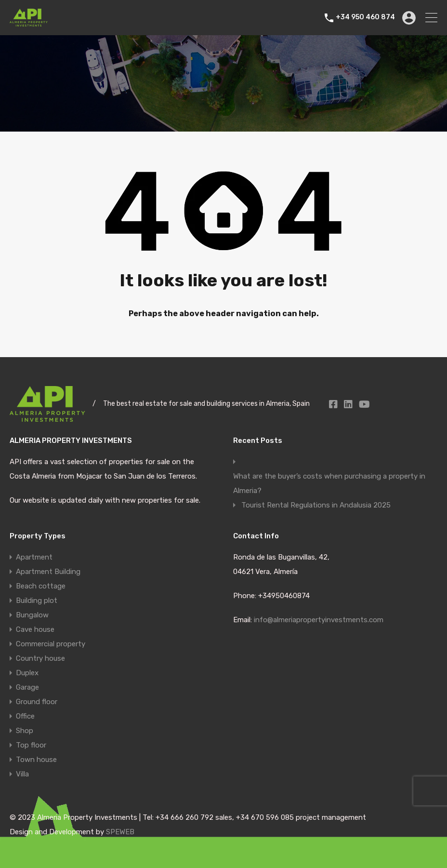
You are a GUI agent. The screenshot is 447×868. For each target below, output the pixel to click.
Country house (40, 658)
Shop (25, 731)
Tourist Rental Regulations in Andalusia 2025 (316, 505)
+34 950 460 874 (365, 17)
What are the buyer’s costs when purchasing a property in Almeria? (329, 483)
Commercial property (51, 644)
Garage (27, 687)
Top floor (31, 745)
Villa (22, 774)
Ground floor (37, 702)
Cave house (35, 629)
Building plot (37, 601)
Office (25, 716)
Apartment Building (48, 572)
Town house (36, 760)
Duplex (27, 673)
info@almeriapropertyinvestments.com (319, 620)
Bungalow (32, 615)
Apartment (34, 557)
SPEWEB (120, 832)
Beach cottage (41, 586)
